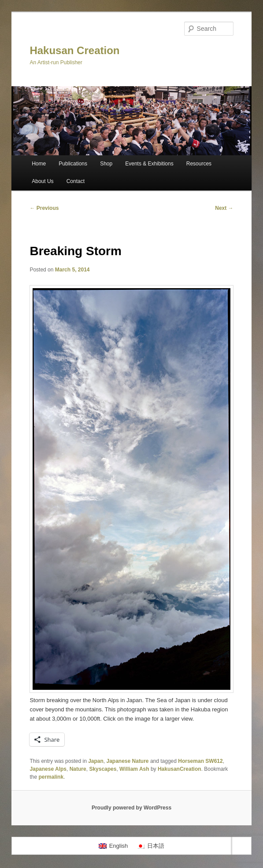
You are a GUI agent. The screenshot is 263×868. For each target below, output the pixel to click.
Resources (199, 164)
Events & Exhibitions (149, 164)
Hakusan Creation (74, 50)
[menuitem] (113, 846)
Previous (44, 208)
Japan (96, 761)
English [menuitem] (119, 846)
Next (224, 208)
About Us (43, 181)
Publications (73, 164)
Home (39, 164)
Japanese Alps (48, 769)
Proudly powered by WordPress (131, 808)
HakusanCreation (180, 769)
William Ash (134, 769)
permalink (51, 777)
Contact (76, 181)
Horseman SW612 (200, 761)
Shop (106, 164)
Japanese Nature (128, 761)
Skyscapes (103, 769)
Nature (78, 769)
